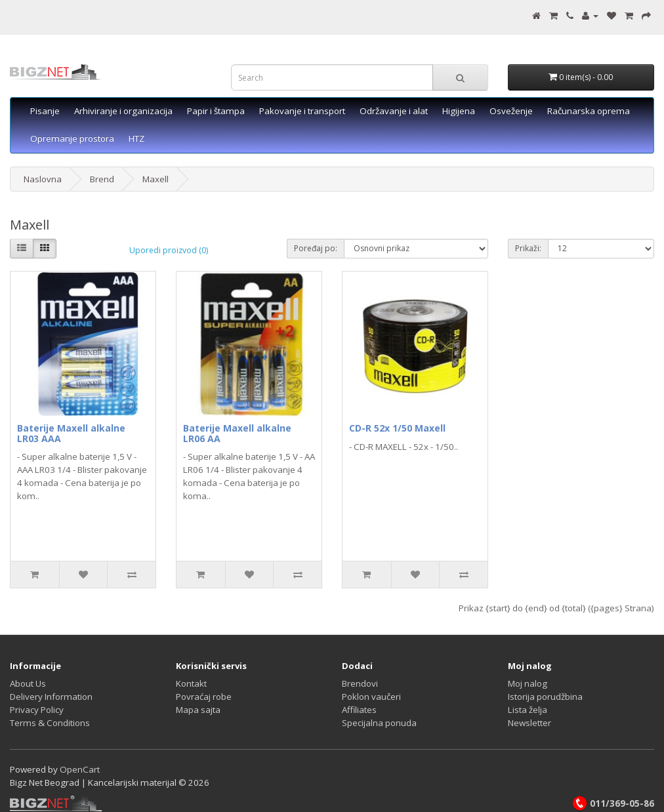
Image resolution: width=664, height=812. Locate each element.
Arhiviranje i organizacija (123, 111)
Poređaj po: (316, 248)
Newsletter (529, 723)
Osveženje (511, 111)
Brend (102, 179)
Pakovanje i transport (302, 111)
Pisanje (45, 111)
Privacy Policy (37, 710)
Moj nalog (528, 683)
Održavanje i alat (394, 111)
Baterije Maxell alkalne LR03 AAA (71, 433)
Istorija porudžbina (545, 697)
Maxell (156, 179)
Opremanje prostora (72, 138)
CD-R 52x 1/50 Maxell (397, 428)
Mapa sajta (198, 710)
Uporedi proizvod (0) (169, 250)
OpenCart (80, 769)
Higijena (459, 111)
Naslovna (43, 179)
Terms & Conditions (50, 723)
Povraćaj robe (204, 697)
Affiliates (359, 710)
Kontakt (191, 683)
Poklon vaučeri (371, 697)
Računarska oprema (589, 111)
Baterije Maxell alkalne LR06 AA (237, 433)
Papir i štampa (216, 111)
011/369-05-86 (613, 803)
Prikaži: (528, 248)
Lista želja (528, 710)
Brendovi (360, 683)
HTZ (136, 138)
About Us (28, 683)
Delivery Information (51, 697)
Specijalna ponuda (379, 723)
